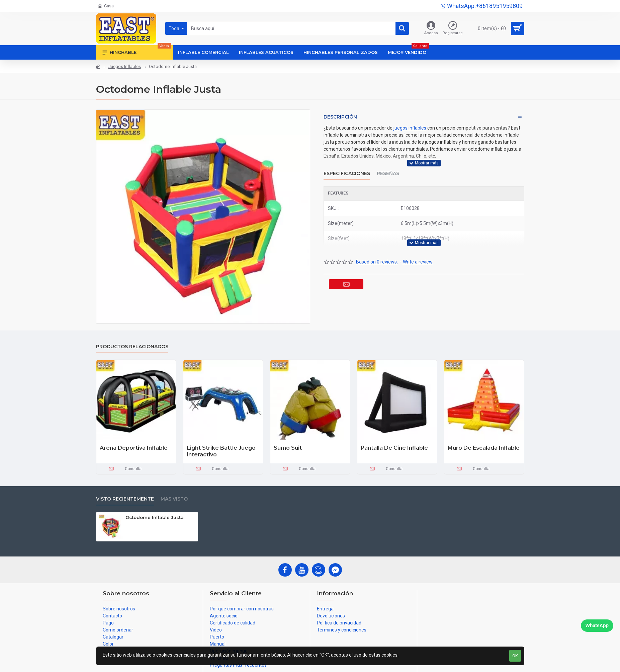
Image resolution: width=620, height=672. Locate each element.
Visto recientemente (125, 499)
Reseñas (388, 169)
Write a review (418, 253)
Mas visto (174, 499)
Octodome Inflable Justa (155, 517)
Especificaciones (347, 169)
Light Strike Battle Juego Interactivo (221, 451)
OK (515, 656)
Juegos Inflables (125, 66)
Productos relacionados (132, 347)
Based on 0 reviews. (377, 253)
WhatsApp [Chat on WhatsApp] (597, 625)
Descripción (340, 117)
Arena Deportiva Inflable (134, 448)
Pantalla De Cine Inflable (394, 448)
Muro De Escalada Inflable (484, 448)
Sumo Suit (288, 448)
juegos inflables (410, 128)
